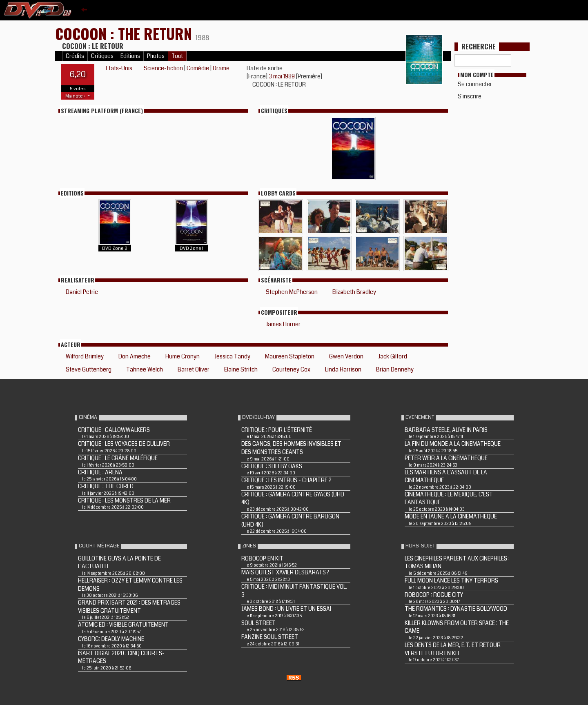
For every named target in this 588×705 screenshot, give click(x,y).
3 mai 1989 (282, 76)
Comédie (198, 68)
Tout (177, 56)
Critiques (102, 56)
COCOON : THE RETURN (125, 33)
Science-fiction (163, 68)
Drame (221, 68)
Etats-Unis (119, 68)
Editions (130, 56)
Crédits (75, 56)
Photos (156, 56)
